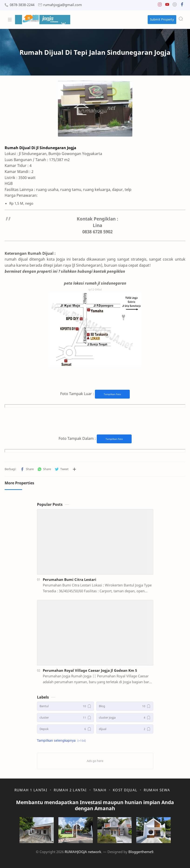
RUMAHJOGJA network (83, 852)
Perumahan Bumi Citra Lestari (70, 579)
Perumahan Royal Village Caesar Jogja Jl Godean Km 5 (90, 670)
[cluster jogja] (125, 718)
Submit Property (162, 19)
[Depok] (65, 729)
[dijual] (125, 729)
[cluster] (65, 718)
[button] (160, 5)
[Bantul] (65, 706)
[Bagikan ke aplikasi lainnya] (74, 469)
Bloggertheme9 (141, 852)
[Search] (181, 19)
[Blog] (125, 706)
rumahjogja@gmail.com (63, 5)
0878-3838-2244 (22, 5)
